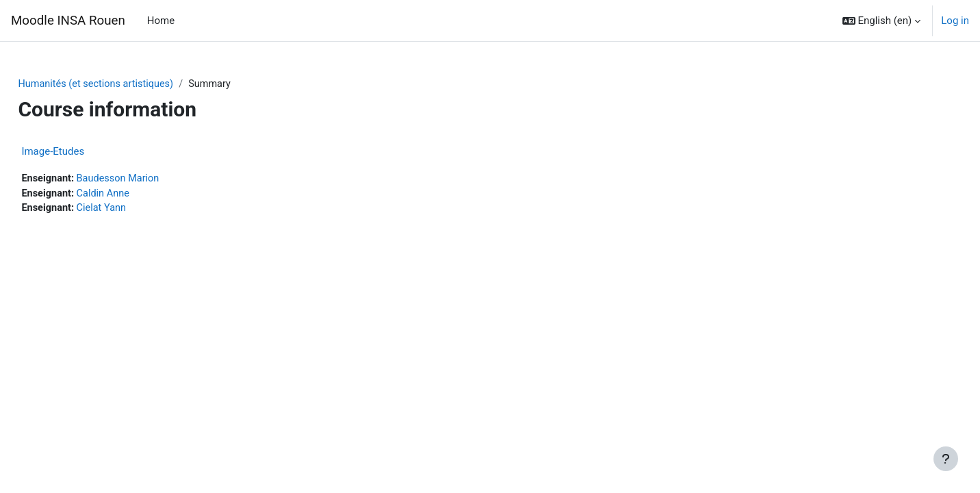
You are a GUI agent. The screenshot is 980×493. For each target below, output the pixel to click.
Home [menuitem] (161, 21)
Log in (955, 21)
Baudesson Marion (152, 179)
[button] (882, 21)
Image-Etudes (83, 152)
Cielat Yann (134, 210)
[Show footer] (946, 459)
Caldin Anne (136, 194)
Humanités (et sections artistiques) (129, 84)
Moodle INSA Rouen (68, 21)
